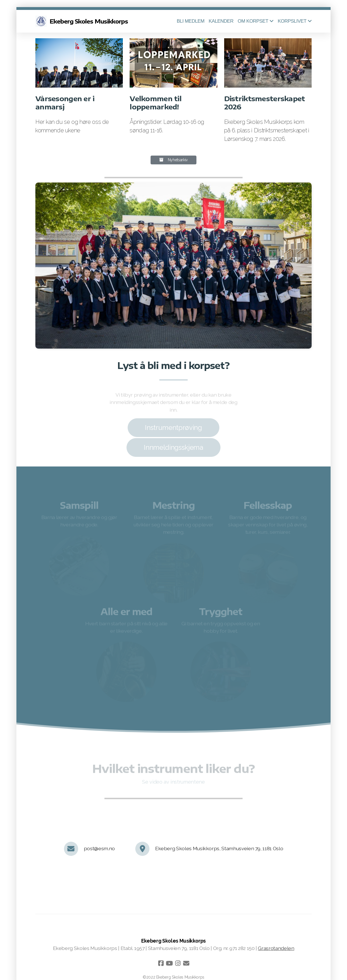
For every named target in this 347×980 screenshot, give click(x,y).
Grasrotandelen (276, 948)
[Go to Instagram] (178, 963)
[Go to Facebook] (161, 963)
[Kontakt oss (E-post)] (186, 963)
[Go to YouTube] (169, 963)
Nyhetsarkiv (173, 160)
